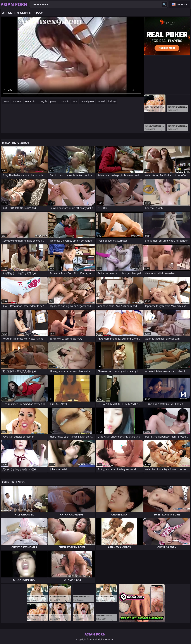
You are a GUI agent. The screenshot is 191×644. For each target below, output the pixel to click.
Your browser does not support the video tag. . (72, 57)
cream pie (30, 101)
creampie (64, 101)
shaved (101, 101)
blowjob (43, 101)
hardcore (17, 101)
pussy (53, 101)
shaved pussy (87, 101)
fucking (112, 101)
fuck (75, 101)
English (182, 4)
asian (6, 101)
